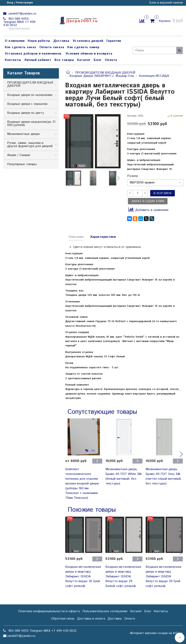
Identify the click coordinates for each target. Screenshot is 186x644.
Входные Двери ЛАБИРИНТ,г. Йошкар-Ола (102, 76)
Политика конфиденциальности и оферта (49, 611)
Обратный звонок (19, 29)
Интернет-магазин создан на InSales (156, 633)
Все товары (64, 60)
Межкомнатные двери (23, 134)
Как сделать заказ (20, 47)
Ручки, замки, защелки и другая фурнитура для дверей (30, 145)
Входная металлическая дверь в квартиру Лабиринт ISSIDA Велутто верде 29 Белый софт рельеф (123, 576)
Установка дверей (88, 41)
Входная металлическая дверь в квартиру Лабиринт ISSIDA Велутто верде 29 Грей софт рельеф (163, 576)
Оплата (111, 60)
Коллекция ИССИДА (154, 76)
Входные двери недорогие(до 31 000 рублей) (31, 123)
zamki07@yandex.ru (22, 14)
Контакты (13, 60)
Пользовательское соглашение (105, 611)
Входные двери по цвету (26, 113)
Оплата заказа (52, 47)
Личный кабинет (38, 60)
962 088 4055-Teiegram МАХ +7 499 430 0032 (19, 22)
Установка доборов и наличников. (34, 54)
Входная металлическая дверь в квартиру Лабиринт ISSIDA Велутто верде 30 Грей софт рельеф (83, 576)
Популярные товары (22, 164)
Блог (98, 60)
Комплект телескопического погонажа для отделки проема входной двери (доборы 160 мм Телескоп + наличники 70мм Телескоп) (82, 484)
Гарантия (114, 41)
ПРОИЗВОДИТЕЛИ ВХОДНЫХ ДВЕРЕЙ (105, 73)
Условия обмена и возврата (89, 54)
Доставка (61, 41)
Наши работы (39, 41)
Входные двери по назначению (30, 95)
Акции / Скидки (19, 155)
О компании (15, 41)
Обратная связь (63, 619)
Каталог (84, 60)
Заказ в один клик (148, 201)
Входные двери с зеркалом (27, 104)
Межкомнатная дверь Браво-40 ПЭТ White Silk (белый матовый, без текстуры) (124, 476)
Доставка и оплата (91, 619)
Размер (133, 176)
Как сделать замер (83, 47)
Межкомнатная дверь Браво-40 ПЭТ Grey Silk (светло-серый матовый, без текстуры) (164, 476)
